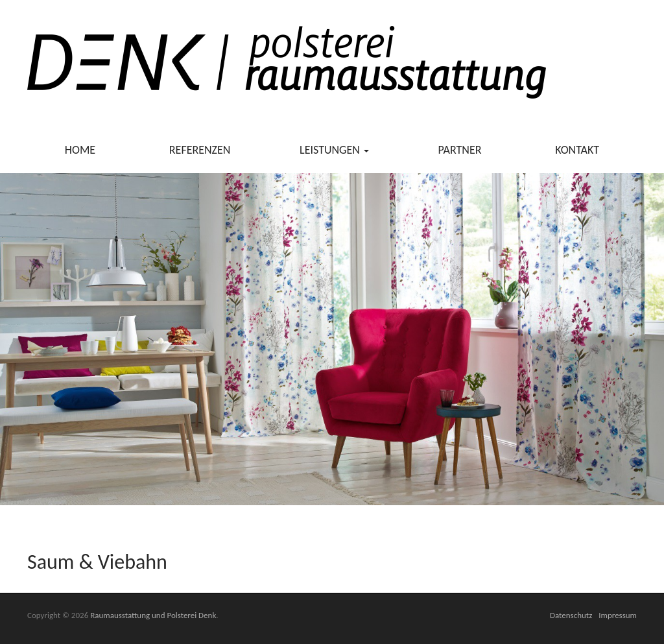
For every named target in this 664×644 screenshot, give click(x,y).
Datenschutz (571, 615)
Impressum (618, 615)
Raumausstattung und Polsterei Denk (153, 615)
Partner (460, 150)
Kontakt (577, 150)
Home (80, 150)
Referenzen (200, 150)
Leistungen (334, 150)
